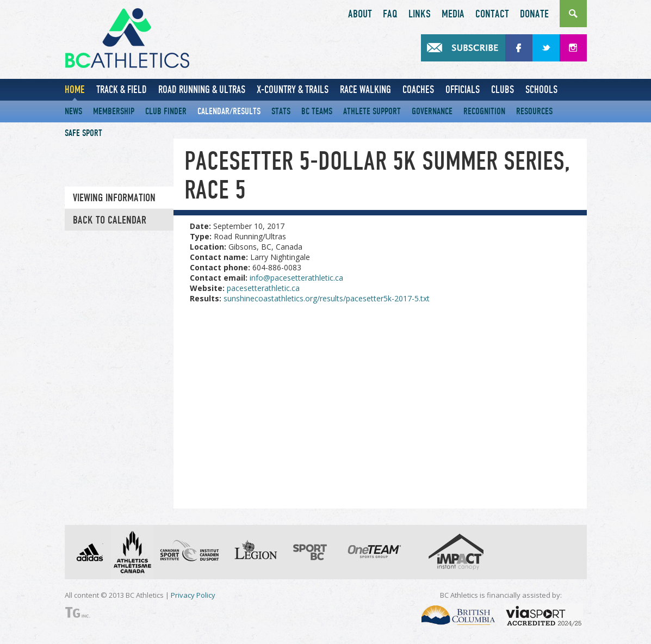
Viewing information (114, 198)
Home (75, 89)
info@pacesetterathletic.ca (296, 278)
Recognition (484, 111)
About (360, 14)
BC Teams (317, 111)
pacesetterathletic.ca (263, 288)
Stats (281, 111)
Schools (541, 89)
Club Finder (166, 111)
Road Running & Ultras (202, 89)
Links (420, 14)
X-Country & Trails (293, 89)
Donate (534, 14)
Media (453, 14)
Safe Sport (83, 133)
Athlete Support (372, 111)
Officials (463, 89)
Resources (534, 111)
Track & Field (122, 89)
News (73, 111)
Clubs (503, 89)
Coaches (418, 89)
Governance (432, 111)
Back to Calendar (110, 220)
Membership (114, 111)
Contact (492, 14)
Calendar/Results (229, 111)
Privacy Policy (193, 595)
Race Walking (365, 89)
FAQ (390, 14)
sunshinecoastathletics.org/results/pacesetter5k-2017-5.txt (327, 298)
